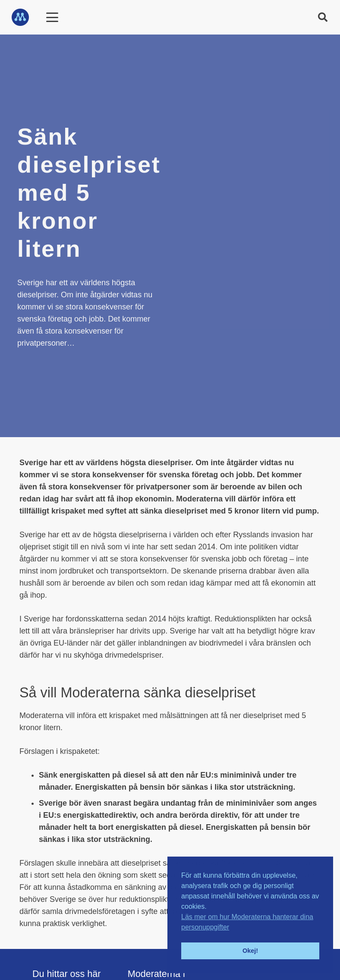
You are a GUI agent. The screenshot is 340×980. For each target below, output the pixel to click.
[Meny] (52, 17)
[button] (323, 17)
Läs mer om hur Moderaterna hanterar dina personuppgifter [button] (247, 922)
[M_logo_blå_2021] (20, 17)
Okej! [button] (250, 951)
